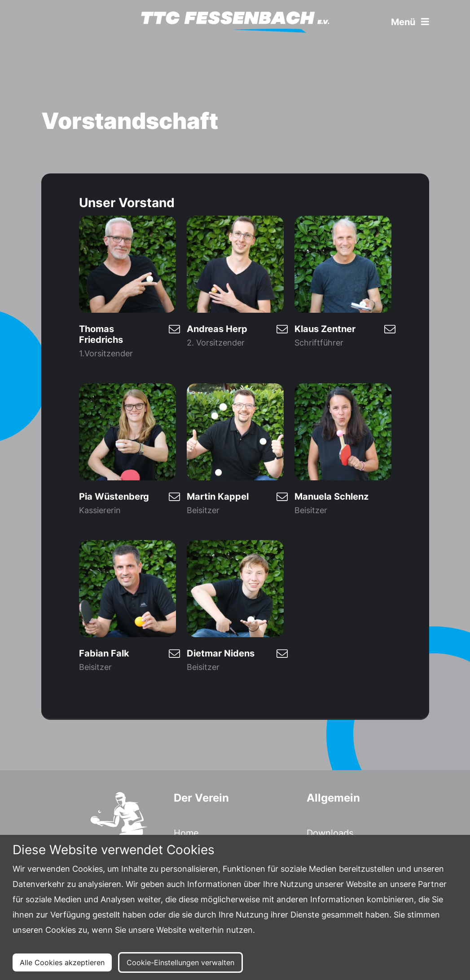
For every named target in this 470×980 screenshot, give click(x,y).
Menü (410, 22)
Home (186, 833)
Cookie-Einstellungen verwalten (180, 962)
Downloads (330, 833)
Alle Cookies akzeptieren (62, 962)
